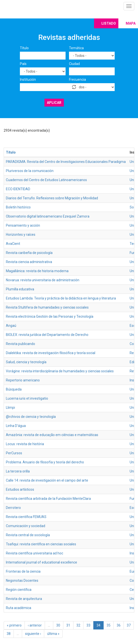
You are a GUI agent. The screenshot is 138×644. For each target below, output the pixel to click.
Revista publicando (21, 344)
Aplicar (54, 103)
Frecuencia (77, 79)
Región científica (19, 590)
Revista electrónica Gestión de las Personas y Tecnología (50, 316)
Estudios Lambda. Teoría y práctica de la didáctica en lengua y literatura (61, 298)
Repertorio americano (23, 380)
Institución (28, 79)
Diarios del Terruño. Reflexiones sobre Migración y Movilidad (52, 198)
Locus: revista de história (25, 444)
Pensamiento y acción (23, 225)
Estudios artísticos (20, 489)
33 (88, 625)
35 (109, 625)
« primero (14, 625)
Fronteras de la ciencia (23, 571)
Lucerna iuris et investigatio (27, 398)
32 (78, 625)
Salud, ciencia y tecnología (26, 362)
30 (58, 625)
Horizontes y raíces (21, 235)
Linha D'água (16, 426)
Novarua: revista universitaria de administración (43, 280)
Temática (76, 48)
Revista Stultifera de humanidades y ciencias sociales (47, 307)
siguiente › (33, 634)
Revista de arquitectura (24, 599)
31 (68, 625)
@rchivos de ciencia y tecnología (31, 417)
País (23, 64)
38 (9, 634)
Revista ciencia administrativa (29, 262)
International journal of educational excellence (41, 562)
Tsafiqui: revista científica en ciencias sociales (41, 544)
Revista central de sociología (28, 535)
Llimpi (10, 408)
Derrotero (13, 508)
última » (53, 634)
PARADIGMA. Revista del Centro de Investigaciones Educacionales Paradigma (66, 162)
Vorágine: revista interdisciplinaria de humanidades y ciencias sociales (60, 371)
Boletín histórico (18, 207)
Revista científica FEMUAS (26, 517)
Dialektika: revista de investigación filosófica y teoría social (51, 353)
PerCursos (14, 453)
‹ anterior (35, 625)
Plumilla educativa (20, 289)
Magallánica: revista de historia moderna (37, 271)
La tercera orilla (18, 471)
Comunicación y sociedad (26, 526)
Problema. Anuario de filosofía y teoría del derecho (45, 462)
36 (119, 625)
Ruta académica (19, 608)
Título (24, 48)
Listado (109, 23)
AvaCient (13, 244)
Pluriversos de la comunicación (30, 171)
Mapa (131, 23)
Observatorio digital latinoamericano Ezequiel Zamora (48, 216)
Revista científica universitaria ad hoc (34, 553)
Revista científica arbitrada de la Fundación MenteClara (48, 499)
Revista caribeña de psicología (29, 253)
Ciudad (74, 64)
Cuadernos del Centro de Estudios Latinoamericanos (46, 180)
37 (129, 625)
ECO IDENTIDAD (18, 189)
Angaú (11, 326)
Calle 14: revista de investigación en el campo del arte (47, 480)
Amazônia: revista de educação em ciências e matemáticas (52, 435)
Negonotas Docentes (22, 581)
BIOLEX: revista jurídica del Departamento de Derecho (47, 335)
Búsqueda (14, 389)
